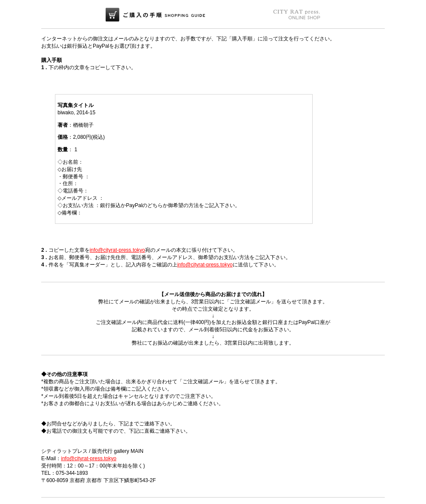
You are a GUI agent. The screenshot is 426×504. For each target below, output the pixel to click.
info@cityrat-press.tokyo (117, 250)
